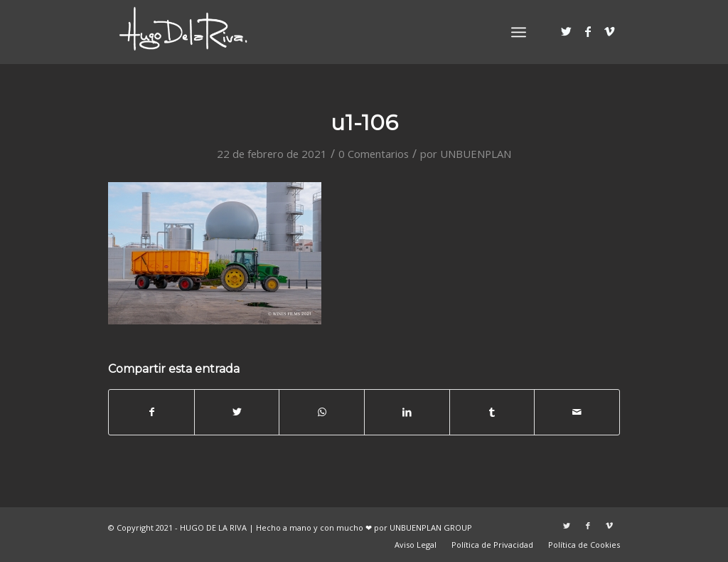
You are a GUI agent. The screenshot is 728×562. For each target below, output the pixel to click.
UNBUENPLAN (476, 154)
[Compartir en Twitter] (237, 412)
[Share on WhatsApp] (322, 412)
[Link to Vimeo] (609, 31)
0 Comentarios (374, 154)
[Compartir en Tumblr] (492, 412)
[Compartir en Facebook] (151, 412)
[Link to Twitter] (567, 31)
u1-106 (364, 123)
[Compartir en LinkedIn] (407, 412)
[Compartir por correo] (577, 412)
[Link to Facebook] (588, 31)
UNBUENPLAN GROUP (431, 527)
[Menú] (519, 32)
